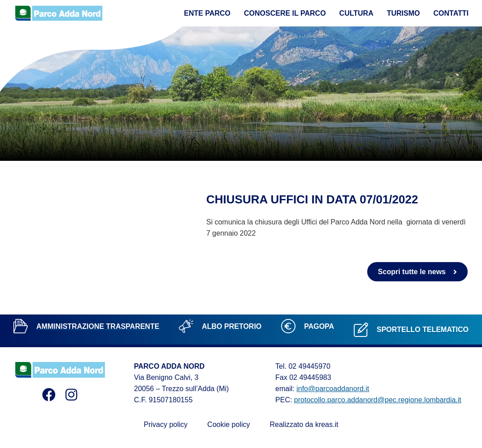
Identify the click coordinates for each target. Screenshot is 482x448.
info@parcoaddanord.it (333, 389)
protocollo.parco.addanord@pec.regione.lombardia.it (378, 400)
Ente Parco (207, 13)
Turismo (404, 13)
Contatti (451, 13)
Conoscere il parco (285, 13)
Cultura (356, 13)
